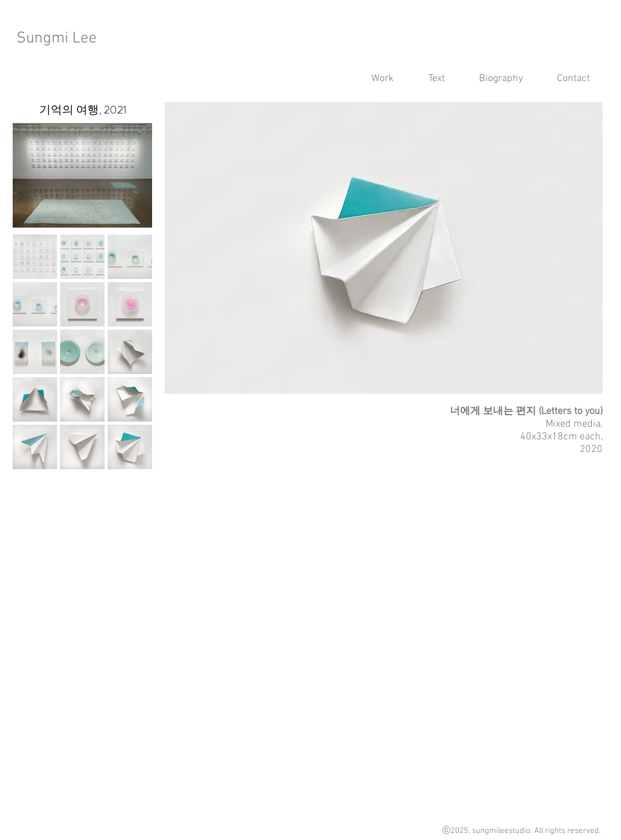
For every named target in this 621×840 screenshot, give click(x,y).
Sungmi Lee (57, 39)
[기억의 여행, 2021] (83, 110)
